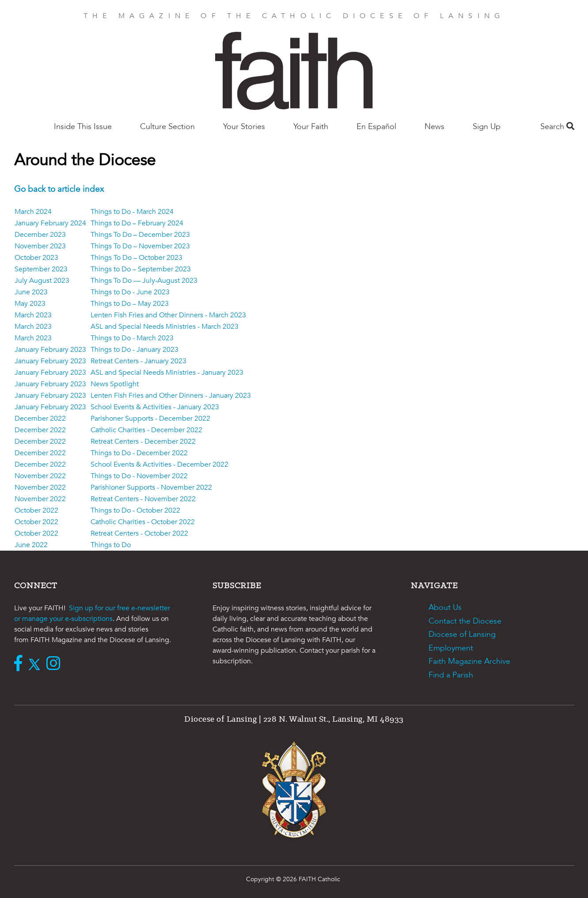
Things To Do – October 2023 (137, 258)
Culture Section (167, 127)
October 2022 (36, 510)
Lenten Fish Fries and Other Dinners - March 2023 (168, 315)
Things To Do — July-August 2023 (144, 281)
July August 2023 (42, 281)
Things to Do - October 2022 (135, 510)
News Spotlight (115, 384)
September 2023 (41, 269)
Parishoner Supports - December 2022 (150, 419)
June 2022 (31, 545)
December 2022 (40, 419)
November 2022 (40, 476)
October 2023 (36, 258)
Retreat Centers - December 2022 (143, 441)
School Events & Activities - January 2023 (155, 407)
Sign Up (487, 127)
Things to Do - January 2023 (135, 350)
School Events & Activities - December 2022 (159, 464)
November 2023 (40, 246)
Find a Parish (451, 675)
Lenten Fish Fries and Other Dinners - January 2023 (171, 396)
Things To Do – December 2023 (140, 235)
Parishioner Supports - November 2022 (151, 487)
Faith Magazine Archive (469, 661)
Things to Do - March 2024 (132, 212)
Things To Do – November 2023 (140, 246)
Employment (451, 648)
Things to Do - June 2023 (130, 292)
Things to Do (111, 545)
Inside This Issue (83, 127)
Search (557, 127)
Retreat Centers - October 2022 (139, 533)
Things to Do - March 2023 (132, 338)
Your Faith (311, 127)
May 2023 (30, 304)
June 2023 (31, 292)
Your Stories (244, 127)
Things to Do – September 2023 (141, 269)
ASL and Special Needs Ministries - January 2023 (167, 373)
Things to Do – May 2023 (130, 304)
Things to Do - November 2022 (139, 476)
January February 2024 (50, 223)
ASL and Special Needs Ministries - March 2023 (165, 327)
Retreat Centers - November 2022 (143, 499)
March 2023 (33, 315)
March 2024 (33, 212)
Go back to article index (59, 189)
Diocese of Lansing (462, 634)
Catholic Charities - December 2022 (146, 430)
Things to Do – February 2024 (137, 223)
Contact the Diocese (465, 621)
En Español (376, 127)
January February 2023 (50, 350)
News (434, 127)
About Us (445, 607)
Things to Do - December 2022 (139, 453)
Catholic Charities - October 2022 (143, 522)
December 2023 (40, 235)
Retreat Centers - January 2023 (138, 361)
